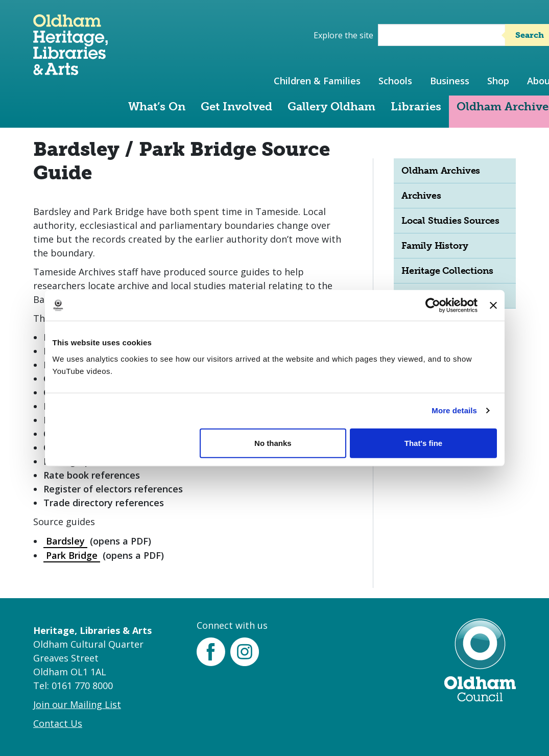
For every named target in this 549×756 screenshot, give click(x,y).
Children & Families (317, 81)
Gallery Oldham (331, 107)
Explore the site (343, 35)
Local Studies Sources (450, 221)
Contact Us (58, 723)
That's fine (423, 443)
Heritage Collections (447, 271)
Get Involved (236, 107)
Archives (421, 196)
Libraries (416, 107)
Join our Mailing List (77, 704)
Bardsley (65, 541)
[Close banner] (493, 305)
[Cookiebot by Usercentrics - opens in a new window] (433, 305)
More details (454, 410)
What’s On (157, 107)
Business (450, 81)
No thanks (273, 443)
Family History (435, 246)
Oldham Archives (441, 171)
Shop (498, 81)
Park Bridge (72, 555)
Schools (395, 81)
